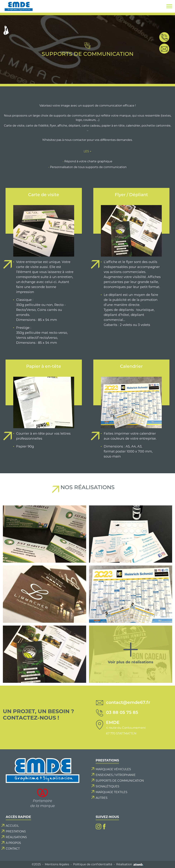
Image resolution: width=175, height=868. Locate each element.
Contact (13, 849)
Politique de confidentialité (93, 864)
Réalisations (16, 837)
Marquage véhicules (113, 769)
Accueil (12, 826)
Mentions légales (57, 864)
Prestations (16, 831)
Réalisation (130, 864)
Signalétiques (107, 786)
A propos (13, 843)
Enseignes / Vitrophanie (116, 775)
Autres (102, 798)
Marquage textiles (112, 792)
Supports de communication (120, 781)
